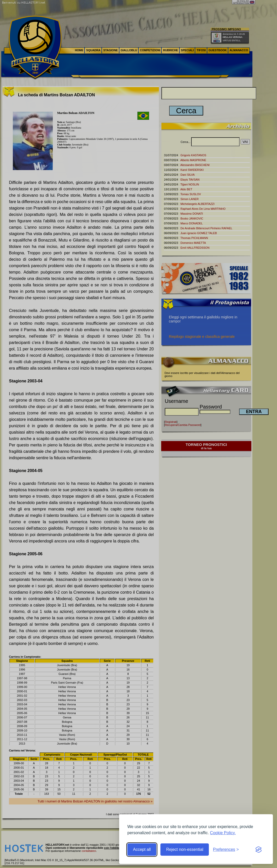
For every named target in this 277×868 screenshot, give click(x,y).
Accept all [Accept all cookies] (142, 849)
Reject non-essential (185, 849)
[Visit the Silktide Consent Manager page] (259, 850)
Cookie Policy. (223, 833)
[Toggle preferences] (226, 850)
